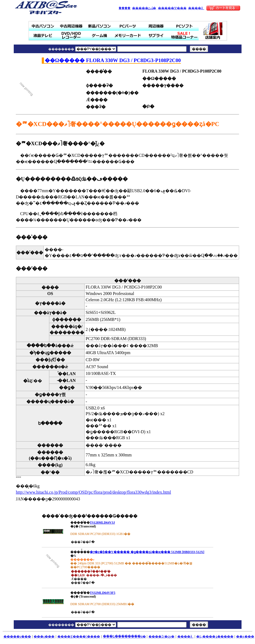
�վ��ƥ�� (43, 35)
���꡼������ (128, 35)
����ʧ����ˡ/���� (79, 636)
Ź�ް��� (213, 31)
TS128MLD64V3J (102, 523)
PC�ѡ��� (128, 26)
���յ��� (156, 26)
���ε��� (44, 636)
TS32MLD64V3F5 (103, 593)
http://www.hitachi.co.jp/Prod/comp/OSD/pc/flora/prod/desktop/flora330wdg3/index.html (94, 492)
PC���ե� (185, 26)
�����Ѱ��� (172, 8)
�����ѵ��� (17, 636)
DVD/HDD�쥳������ (71, 35)
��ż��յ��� (71, 26)
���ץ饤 (156, 35)
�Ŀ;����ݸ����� (215, 636)
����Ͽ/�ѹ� (161, 636)
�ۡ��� (125, 8)
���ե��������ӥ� (124, 636)
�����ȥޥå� (144, 8)
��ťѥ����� (43, 26)
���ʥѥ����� (100, 26)
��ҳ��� (245, 636)
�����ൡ (100, 35)
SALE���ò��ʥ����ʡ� (185, 35)
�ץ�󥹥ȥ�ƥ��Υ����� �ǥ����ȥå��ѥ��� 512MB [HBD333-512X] (147, 552)
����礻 (196, 8)
